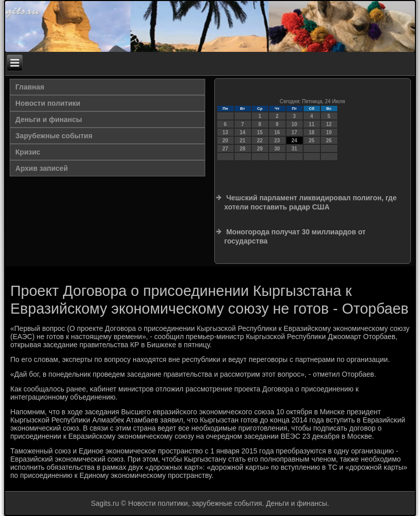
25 (312, 141)
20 (225, 141)
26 (329, 141)
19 (329, 132)
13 (225, 132)
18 (312, 132)
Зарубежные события (54, 136)
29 (260, 149)
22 (260, 141)
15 (260, 132)
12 (329, 124)
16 (277, 132)
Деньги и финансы (49, 119)
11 (312, 124)
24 (294, 141)
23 (277, 141)
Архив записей (41, 168)
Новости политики (48, 103)
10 (294, 124)
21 (243, 141)
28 (243, 149)
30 (277, 149)
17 (294, 132)
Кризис (28, 152)
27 (225, 149)
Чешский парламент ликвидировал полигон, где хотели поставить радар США (311, 202)
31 (294, 149)
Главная (30, 87)
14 (243, 132)
